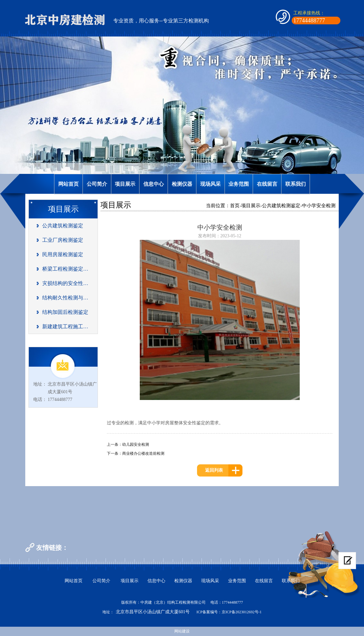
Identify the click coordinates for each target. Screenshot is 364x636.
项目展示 (125, 184)
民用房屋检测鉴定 (63, 254)
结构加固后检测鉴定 (65, 312)
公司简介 (97, 184)
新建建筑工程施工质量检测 (65, 326)
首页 (235, 206)
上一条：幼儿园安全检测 (128, 444)
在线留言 (267, 184)
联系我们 (296, 184)
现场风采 (210, 184)
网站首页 (68, 184)
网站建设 (182, 631)
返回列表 (214, 470)
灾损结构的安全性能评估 (65, 283)
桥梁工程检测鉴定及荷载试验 (65, 269)
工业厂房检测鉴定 (63, 240)
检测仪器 (182, 184)
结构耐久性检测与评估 (65, 298)
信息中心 (154, 184)
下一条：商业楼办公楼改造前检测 (136, 453)
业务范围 (239, 184)
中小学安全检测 (319, 206)
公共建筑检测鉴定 (63, 226)
